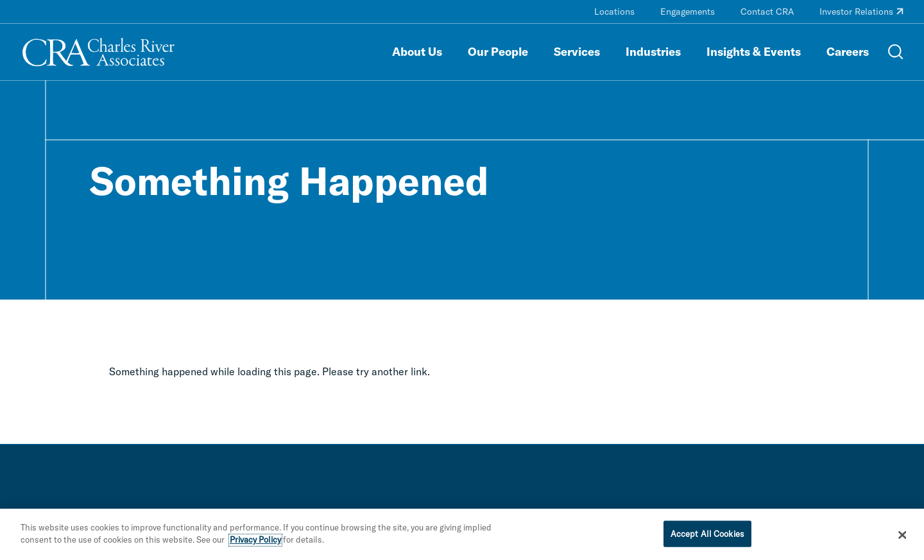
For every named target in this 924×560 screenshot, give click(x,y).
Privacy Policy (255, 543)
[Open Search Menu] (896, 52)
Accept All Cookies (707, 537)
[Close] (903, 538)
